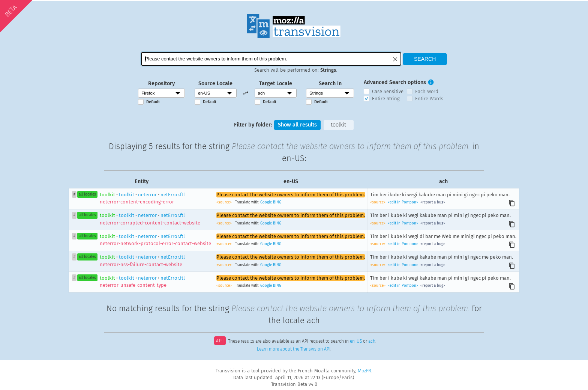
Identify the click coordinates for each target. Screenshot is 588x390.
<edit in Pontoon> (403, 202)
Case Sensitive (388, 91)
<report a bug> (432, 202)
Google (266, 202)
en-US (356, 342)
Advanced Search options (395, 82)
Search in (330, 84)
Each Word (427, 91)
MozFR (364, 371)
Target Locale (276, 84)
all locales (87, 194)
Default (153, 102)
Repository (161, 84)
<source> (225, 202)
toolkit (338, 125)
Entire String (386, 99)
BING (277, 202)
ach (372, 342)
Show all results (297, 125)
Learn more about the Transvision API (294, 349)
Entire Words (429, 99)
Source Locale (215, 84)
